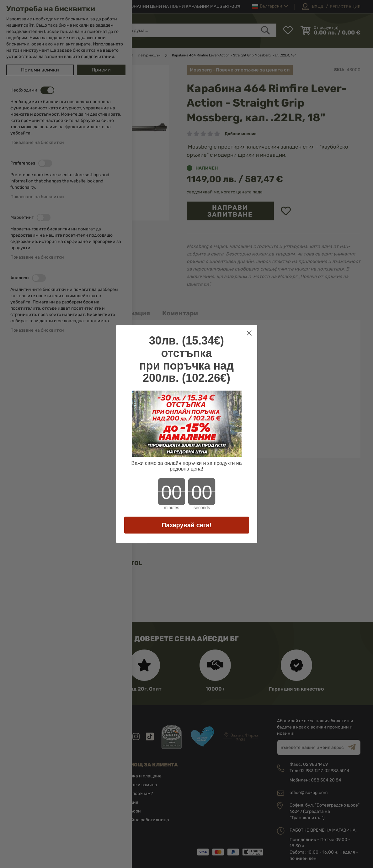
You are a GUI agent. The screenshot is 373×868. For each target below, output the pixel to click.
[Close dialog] (249, 333)
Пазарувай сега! (186, 525)
